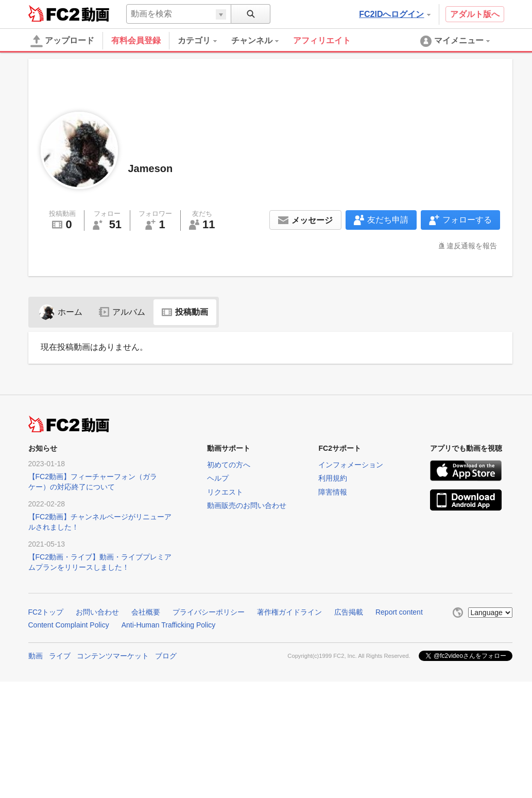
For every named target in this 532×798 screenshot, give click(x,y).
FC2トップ (46, 612)
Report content (399, 612)
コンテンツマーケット (113, 656)
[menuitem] (204, 41)
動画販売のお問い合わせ (247, 505)
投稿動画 (185, 312)
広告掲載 (349, 612)
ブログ (166, 656)
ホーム (61, 312)
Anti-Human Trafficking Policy (169, 625)
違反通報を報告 (472, 246)
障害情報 (333, 492)
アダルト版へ (475, 14)
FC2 (54, 13)
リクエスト (225, 492)
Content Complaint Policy (69, 625)
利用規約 (333, 478)
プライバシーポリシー (209, 612)
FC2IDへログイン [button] (394, 14)
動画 (36, 656)
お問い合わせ (97, 612)
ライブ (60, 656)
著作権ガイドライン (289, 612)
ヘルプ (218, 478)
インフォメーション (351, 465)
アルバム (122, 312)
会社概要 (146, 612)
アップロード (62, 41)
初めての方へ (229, 465)
